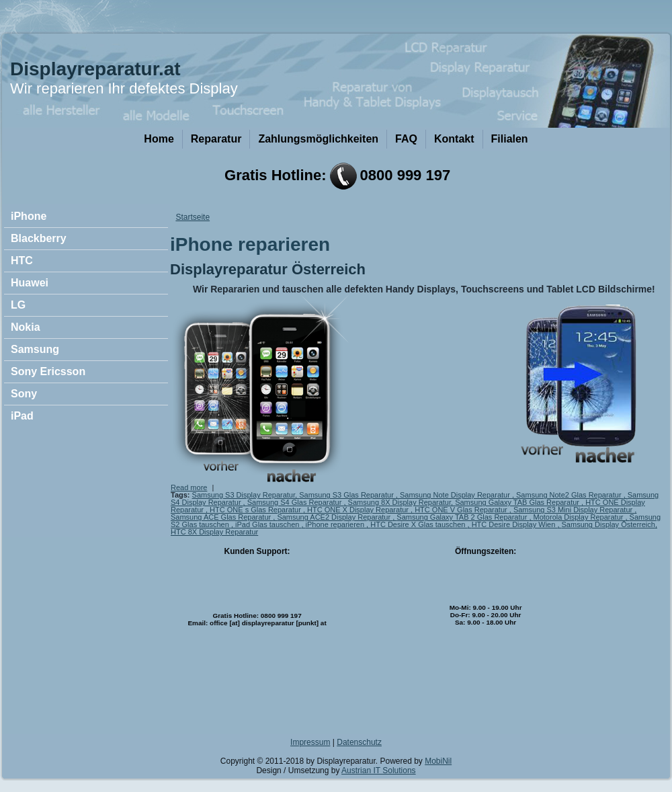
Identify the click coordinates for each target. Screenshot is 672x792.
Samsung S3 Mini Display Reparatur (574, 510)
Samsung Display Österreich (608, 524)
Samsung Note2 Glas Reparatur (570, 495)
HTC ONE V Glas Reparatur (462, 510)
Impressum (310, 742)
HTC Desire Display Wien (515, 524)
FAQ (406, 139)
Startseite (193, 217)
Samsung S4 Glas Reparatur (296, 502)
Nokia (26, 327)
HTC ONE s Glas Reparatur (256, 510)
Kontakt (454, 139)
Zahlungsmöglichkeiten (318, 139)
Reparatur (216, 139)
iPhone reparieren (336, 524)
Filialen (510, 139)
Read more (189, 487)
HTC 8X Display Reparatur (214, 532)
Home (159, 139)
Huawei (30, 283)
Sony (24, 394)
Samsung (35, 349)
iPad (22, 416)
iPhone (29, 216)
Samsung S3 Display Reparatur (244, 495)
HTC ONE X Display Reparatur (359, 510)
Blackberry (39, 238)
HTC (22, 261)
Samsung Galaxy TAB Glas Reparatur (518, 502)
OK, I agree (572, 767)
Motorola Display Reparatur (580, 517)
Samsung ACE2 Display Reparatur (335, 517)
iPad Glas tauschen (268, 524)
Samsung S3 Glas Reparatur (347, 495)
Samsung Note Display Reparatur (456, 495)
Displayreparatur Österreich (268, 269)
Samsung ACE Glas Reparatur (222, 517)
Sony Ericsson (48, 371)
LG (18, 305)
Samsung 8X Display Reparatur (400, 502)
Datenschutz (359, 742)
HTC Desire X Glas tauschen (419, 524)
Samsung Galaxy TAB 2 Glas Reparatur (463, 517)
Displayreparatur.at (95, 69)
